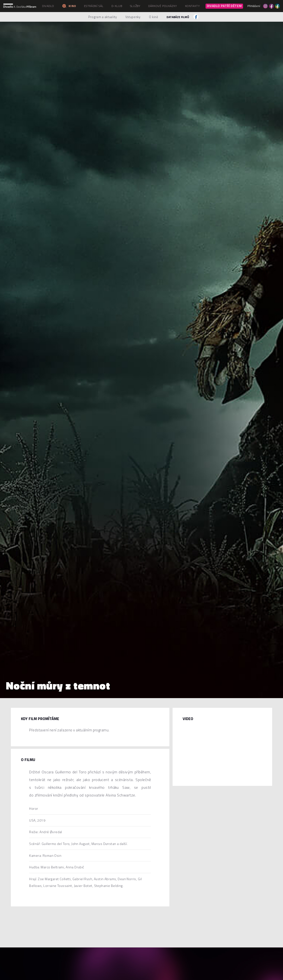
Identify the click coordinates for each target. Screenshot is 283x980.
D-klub (117, 6)
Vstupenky (133, 17)
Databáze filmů (178, 17)
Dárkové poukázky (163, 6)
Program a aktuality (103, 17)
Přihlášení (254, 6)
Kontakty (193, 6)
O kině (154, 17)
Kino (69, 6)
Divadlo (48, 6)
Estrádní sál (94, 6)
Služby (135, 6)
